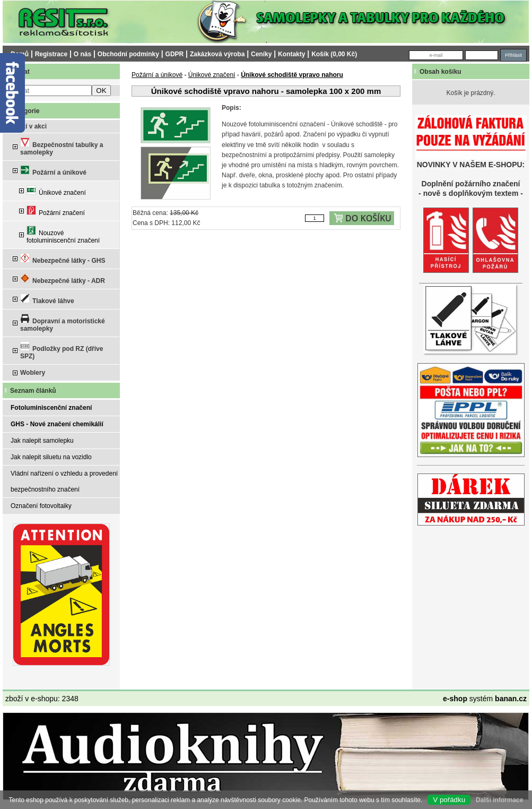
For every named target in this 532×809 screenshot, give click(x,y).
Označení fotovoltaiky (41, 506)
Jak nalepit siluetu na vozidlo (51, 457)
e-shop (455, 699)
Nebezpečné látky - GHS (63, 259)
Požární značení (56, 211)
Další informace (499, 800)
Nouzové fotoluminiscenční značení (63, 235)
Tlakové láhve (47, 299)
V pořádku (449, 800)
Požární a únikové (53, 171)
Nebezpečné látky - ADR (63, 279)
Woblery (33, 373)
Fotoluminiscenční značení (51, 408)
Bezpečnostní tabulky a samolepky (62, 147)
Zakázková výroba (217, 54)
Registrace (51, 54)
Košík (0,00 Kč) (334, 54)
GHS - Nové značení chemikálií (57, 424)
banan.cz (511, 699)
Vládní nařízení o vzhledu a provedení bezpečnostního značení (64, 481)
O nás (82, 54)
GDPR (175, 54)
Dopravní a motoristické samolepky (63, 323)
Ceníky (261, 54)
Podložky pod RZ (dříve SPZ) (62, 351)
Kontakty (291, 54)
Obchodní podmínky (128, 54)
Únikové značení (56, 191)
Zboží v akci (29, 126)
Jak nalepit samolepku (42, 441)
